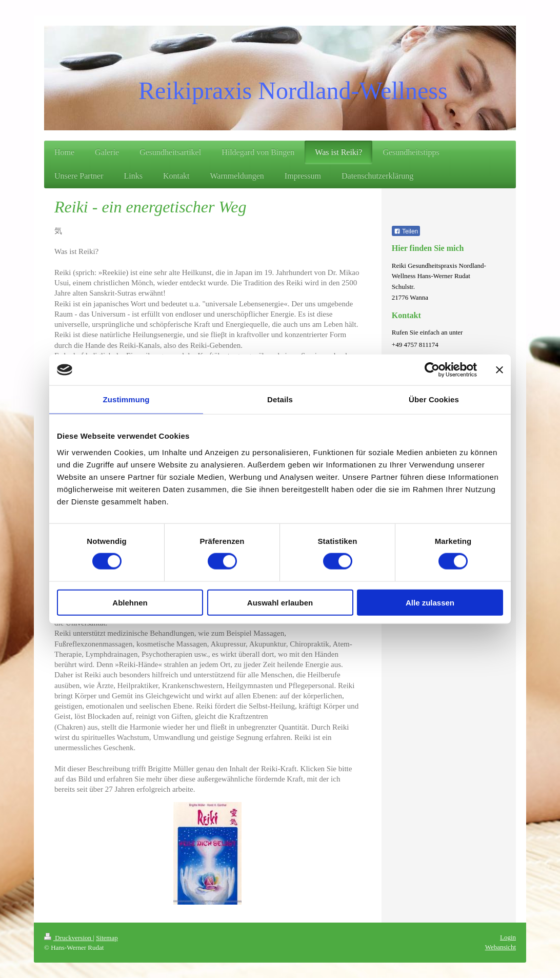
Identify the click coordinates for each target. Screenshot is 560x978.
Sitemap (107, 938)
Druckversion (68, 938)
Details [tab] (280, 399)
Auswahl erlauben (280, 602)
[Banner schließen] (499, 370)
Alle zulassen (430, 602)
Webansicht (501, 947)
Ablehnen (130, 602)
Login (508, 937)
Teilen (406, 231)
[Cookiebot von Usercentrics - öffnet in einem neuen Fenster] (432, 370)
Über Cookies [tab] (434, 399)
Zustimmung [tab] (126, 399)
